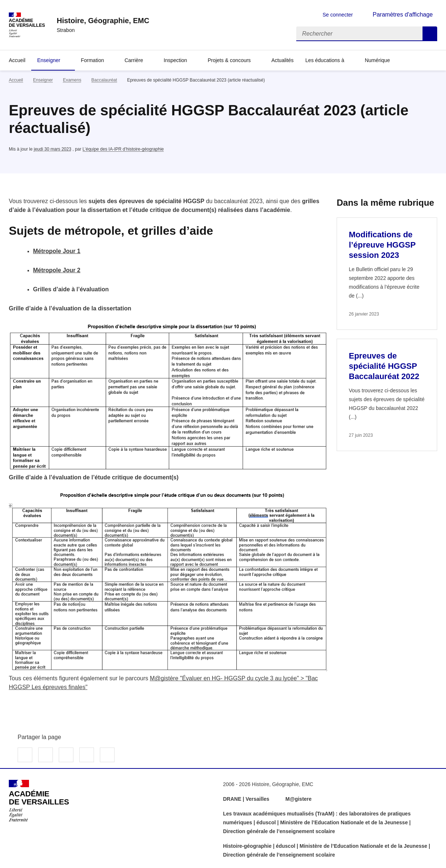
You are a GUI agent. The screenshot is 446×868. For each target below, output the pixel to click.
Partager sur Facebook (25, 755)
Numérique (377, 60)
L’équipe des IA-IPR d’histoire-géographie (123, 149)
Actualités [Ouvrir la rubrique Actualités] (282, 60)
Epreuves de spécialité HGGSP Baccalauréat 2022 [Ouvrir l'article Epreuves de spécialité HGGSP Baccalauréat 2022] (384, 366)
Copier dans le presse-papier (107, 755)
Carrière (134, 60)
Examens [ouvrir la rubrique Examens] (72, 80)
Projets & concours (229, 60)
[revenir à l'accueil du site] (103, 21)
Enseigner (49, 60)
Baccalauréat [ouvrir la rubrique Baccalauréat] (104, 80)
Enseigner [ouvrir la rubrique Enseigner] (43, 80)
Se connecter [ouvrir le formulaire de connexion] (338, 15)
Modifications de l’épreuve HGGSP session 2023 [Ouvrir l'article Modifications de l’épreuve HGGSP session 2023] (382, 245)
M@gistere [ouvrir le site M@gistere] (299, 799)
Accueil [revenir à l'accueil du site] (16, 80)
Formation (92, 60)
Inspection (175, 60)
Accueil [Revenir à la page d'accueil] (17, 60)
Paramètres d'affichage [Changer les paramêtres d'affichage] (403, 15)
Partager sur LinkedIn (66, 755)
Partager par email (87, 755)
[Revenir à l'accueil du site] (39, 801)
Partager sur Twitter (46, 755)
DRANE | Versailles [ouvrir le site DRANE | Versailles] (246, 799)
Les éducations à (325, 60)
